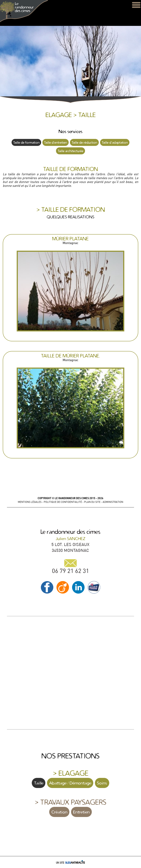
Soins (102, 783)
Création (59, 812)
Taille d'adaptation (115, 142)
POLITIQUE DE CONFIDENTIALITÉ (63, 502)
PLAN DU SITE (92, 502)
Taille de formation (26, 142)
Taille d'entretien (56, 142)
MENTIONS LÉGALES (30, 502)
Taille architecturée (70, 151)
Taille (39, 783)
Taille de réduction (84, 142)
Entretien (81, 812)
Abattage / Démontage (70, 783)
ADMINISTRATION (113, 502)
